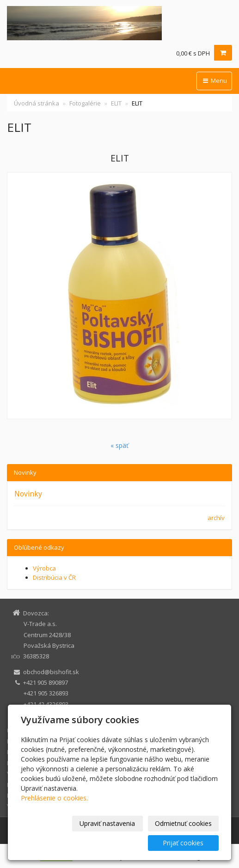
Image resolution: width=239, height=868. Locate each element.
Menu (214, 81)
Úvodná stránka (37, 103)
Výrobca (44, 568)
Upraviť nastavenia (107, 823)
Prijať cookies (183, 843)
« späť (119, 445)
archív (216, 518)
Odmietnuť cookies (183, 823)
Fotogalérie (85, 103)
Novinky (28, 494)
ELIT (116, 103)
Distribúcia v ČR (54, 577)
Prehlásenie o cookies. (54, 798)
